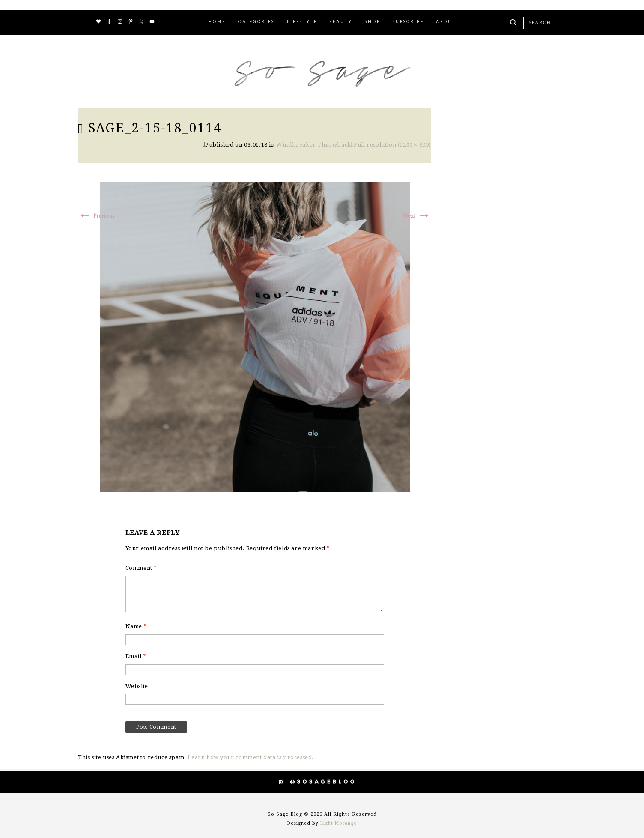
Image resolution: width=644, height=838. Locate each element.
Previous (96, 216)
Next (417, 216)
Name (136, 626)
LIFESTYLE (302, 22)
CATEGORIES (256, 22)
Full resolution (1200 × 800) (392, 145)
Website (137, 686)
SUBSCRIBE (408, 22)
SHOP (373, 22)
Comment (141, 568)
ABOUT (446, 22)
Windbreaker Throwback (314, 145)
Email (136, 656)
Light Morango (339, 823)
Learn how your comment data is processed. (251, 757)
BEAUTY (341, 22)
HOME (217, 22)
